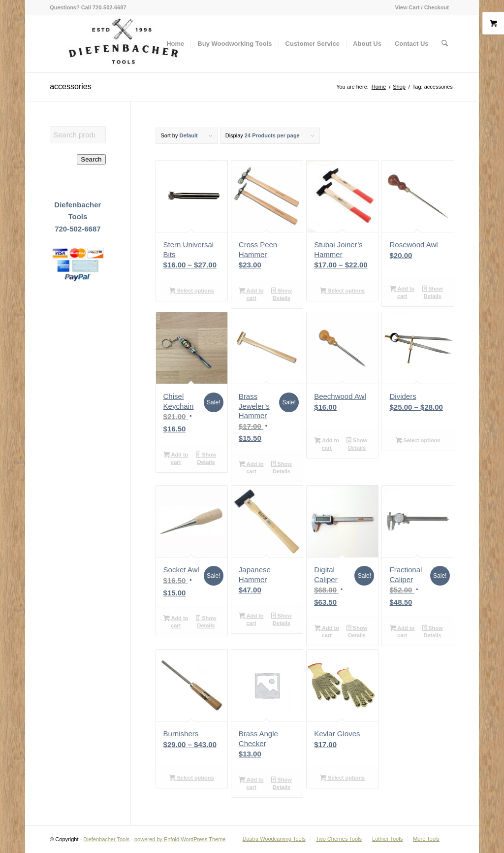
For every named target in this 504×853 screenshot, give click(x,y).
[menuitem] (420, 7)
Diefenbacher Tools (106, 839)
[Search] (445, 44)
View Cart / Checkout (422, 7)
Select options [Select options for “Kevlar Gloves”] (342, 779)
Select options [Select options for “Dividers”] (418, 441)
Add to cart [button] (251, 294)
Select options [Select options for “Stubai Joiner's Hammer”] (342, 292)
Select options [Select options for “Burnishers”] (192, 779)
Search (91, 159)
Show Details (282, 294)
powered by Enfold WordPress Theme (180, 839)
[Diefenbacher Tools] (124, 44)
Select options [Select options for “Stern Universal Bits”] (192, 292)
